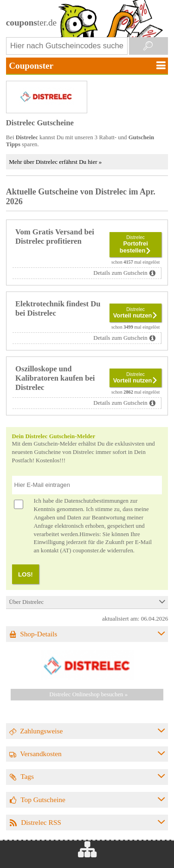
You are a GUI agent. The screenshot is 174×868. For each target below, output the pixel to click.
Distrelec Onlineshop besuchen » (88, 694)
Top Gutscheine (43, 800)
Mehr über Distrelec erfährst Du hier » (55, 162)
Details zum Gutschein (120, 273)
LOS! (26, 574)
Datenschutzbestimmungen (96, 501)
